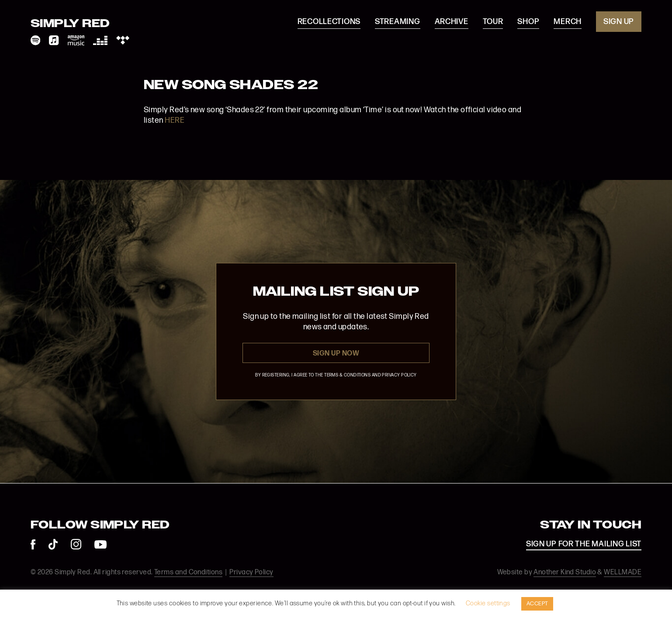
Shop (528, 22)
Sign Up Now (336, 354)
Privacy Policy (251, 572)
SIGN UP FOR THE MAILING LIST (584, 544)
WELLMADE (623, 572)
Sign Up (619, 22)
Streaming (397, 22)
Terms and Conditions (188, 572)
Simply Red (70, 24)
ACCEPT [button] (537, 604)
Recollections (329, 22)
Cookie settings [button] (488, 603)
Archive (452, 22)
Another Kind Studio (565, 572)
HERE (175, 120)
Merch (568, 22)
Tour (493, 22)
